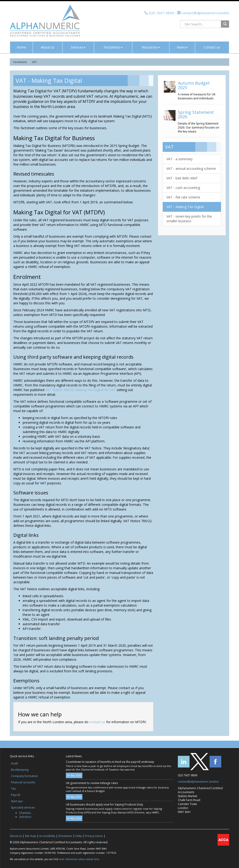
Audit (14, 763)
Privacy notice (94, 836)
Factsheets (113, 47)
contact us (97, 722)
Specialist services (23, 807)
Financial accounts (23, 782)
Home (21, 47)
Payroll (16, 795)
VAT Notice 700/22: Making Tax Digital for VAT (81, 390)
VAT (34, 62)
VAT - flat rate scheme (183, 197)
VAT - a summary (179, 159)
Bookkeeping (20, 770)
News (182, 47)
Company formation (24, 776)
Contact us (212, 47)
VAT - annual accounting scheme (191, 168)
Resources (151, 47)
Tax (13, 789)
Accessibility (47, 836)
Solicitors (25, 817)
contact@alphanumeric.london (205, 13)
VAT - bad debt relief (182, 178)
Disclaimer (65, 836)
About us (48, 47)
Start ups (17, 801)
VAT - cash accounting (183, 188)
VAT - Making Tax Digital (185, 207)
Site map (30, 836)
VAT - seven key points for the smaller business (189, 219)
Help (79, 836)
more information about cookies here (79, 859)
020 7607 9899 (161, 13)
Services (78, 47)
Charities (25, 813)
